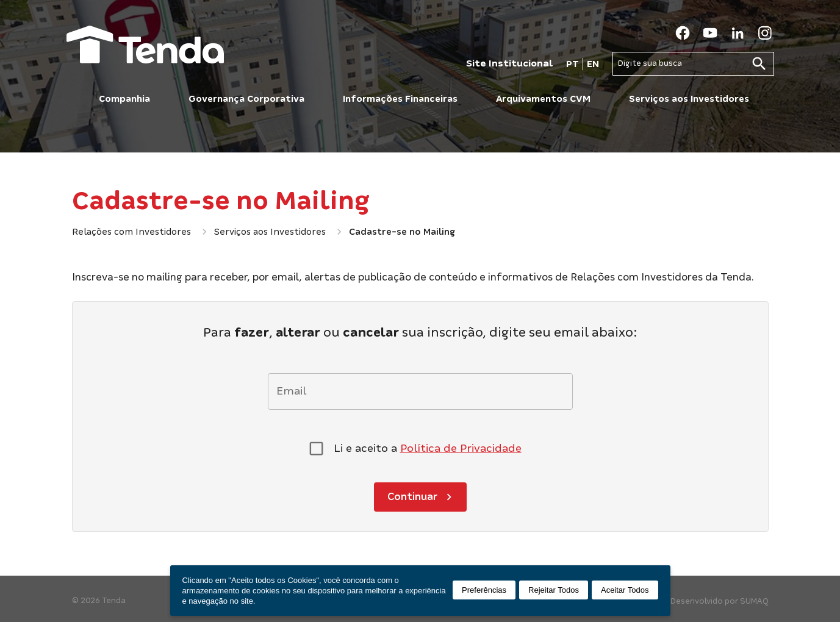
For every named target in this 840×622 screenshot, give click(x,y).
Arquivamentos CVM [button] (543, 99)
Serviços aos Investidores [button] (689, 99)
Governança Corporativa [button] (246, 99)
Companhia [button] (124, 99)
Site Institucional (509, 63)
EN (593, 64)
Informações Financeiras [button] (400, 99)
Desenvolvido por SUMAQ (720, 601)
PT (573, 64)
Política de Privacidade (461, 448)
